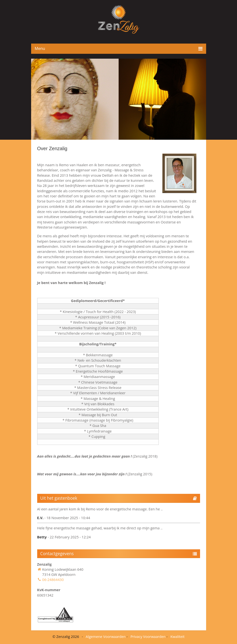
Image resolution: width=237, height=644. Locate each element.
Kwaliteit (177, 636)
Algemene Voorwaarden (106, 636)
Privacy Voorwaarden (148, 636)
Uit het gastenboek (59, 498)
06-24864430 (53, 580)
